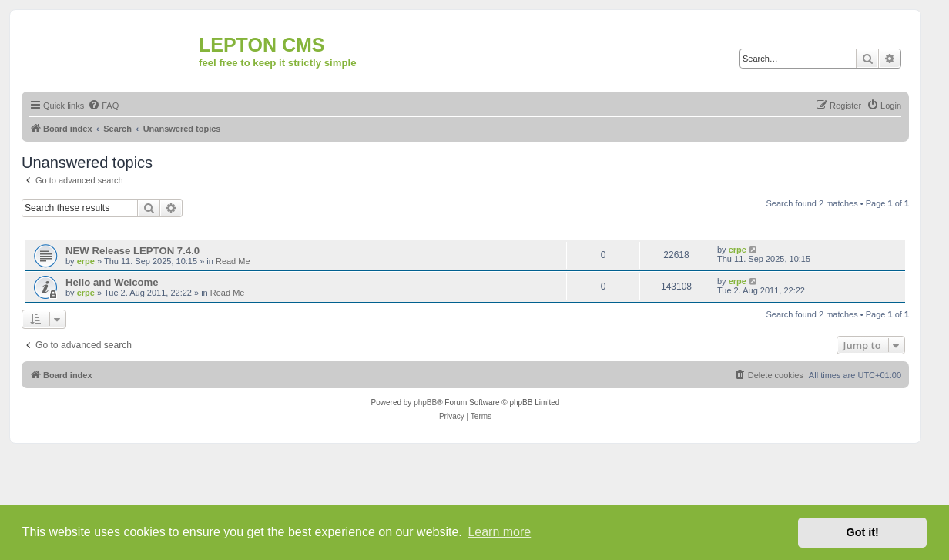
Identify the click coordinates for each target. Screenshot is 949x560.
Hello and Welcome (112, 282)
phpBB (425, 402)
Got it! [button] (863, 532)
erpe (86, 261)
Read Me (233, 261)
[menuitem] (103, 106)
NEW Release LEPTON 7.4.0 (132, 251)
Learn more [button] (499, 532)
